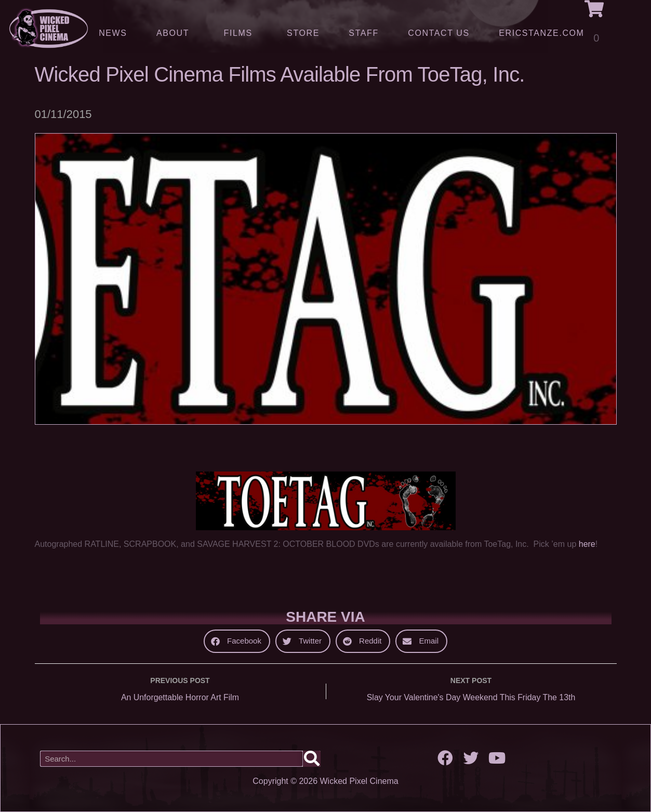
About (175, 33)
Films (241, 33)
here (587, 544)
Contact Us (439, 33)
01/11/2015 (63, 114)
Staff (363, 33)
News (113, 33)
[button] (237, 641)
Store (303, 33)
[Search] (312, 759)
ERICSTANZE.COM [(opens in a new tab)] (541, 33)
